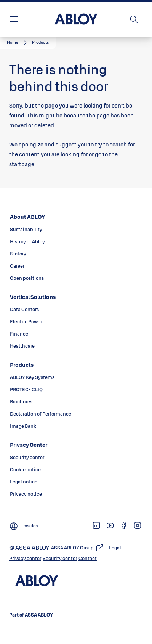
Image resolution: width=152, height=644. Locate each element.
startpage (22, 164)
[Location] (24, 524)
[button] (40, 43)
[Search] (134, 19)
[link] (18, 43)
